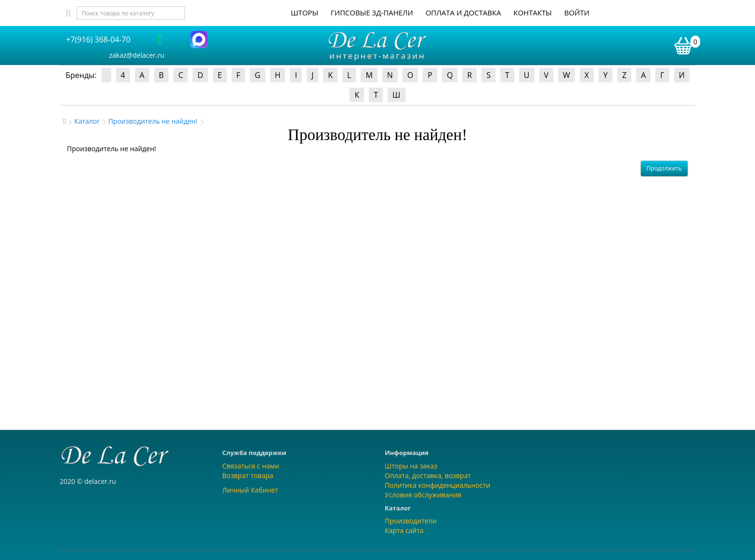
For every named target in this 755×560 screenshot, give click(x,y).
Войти (577, 13)
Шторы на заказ (411, 466)
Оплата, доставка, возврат (428, 475)
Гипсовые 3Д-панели (372, 13)
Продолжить (664, 168)
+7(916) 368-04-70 (98, 39)
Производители (411, 521)
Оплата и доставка (463, 13)
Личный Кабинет (250, 490)
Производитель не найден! (153, 121)
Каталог (87, 121)
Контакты (533, 13)
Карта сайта (404, 530)
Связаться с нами (251, 466)
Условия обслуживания (423, 495)
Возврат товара (248, 475)
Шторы (305, 13)
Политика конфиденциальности (437, 485)
